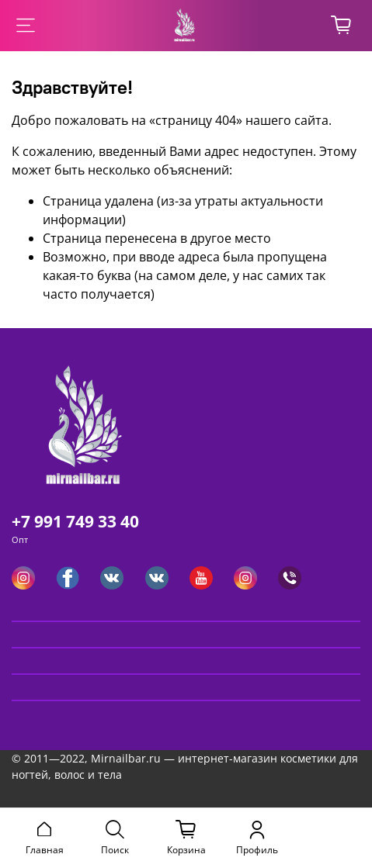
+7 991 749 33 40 (75, 521)
